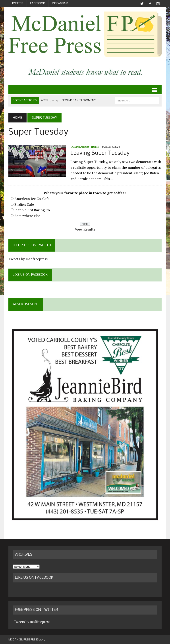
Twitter (17, 3)
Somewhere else (27, 216)
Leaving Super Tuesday (100, 153)
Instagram (60, 3)
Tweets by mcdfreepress (28, 259)
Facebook (38, 3)
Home (95, 147)
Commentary (80, 147)
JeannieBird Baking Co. (33, 210)
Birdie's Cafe (24, 204)
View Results (85, 229)
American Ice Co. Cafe (32, 199)
